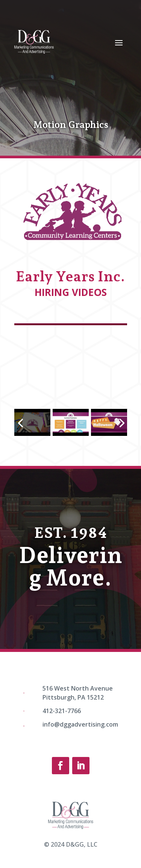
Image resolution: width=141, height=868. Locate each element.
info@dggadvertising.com (80, 724)
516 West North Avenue (78, 688)
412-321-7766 (62, 711)
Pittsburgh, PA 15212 (73, 697)
